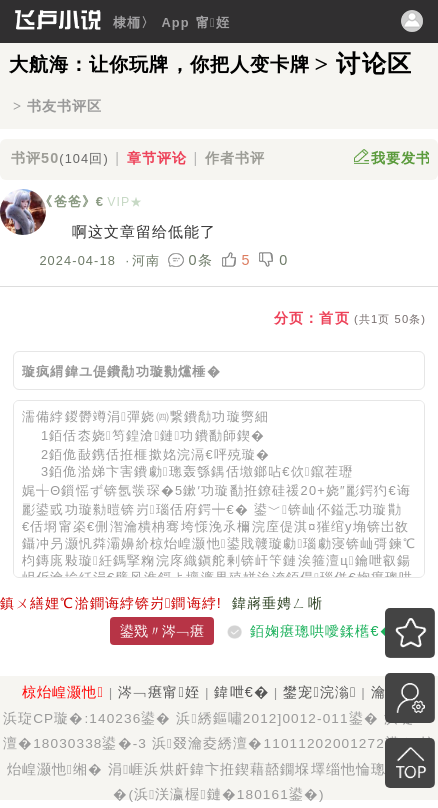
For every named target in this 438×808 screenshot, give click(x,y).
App (175, 22)
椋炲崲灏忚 (63, 692)
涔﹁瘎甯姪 (159, 692)
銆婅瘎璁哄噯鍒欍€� (322, 631)
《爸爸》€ (71, 201)
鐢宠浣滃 (319, 692)
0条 (193, 260)
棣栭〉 (134, 22)
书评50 (60, 158)
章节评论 (157, 158)
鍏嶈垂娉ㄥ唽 (277, 603)
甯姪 (213, 22)
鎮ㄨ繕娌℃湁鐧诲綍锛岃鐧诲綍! (111, 603)
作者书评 (235, 158)
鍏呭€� (241, 692)
